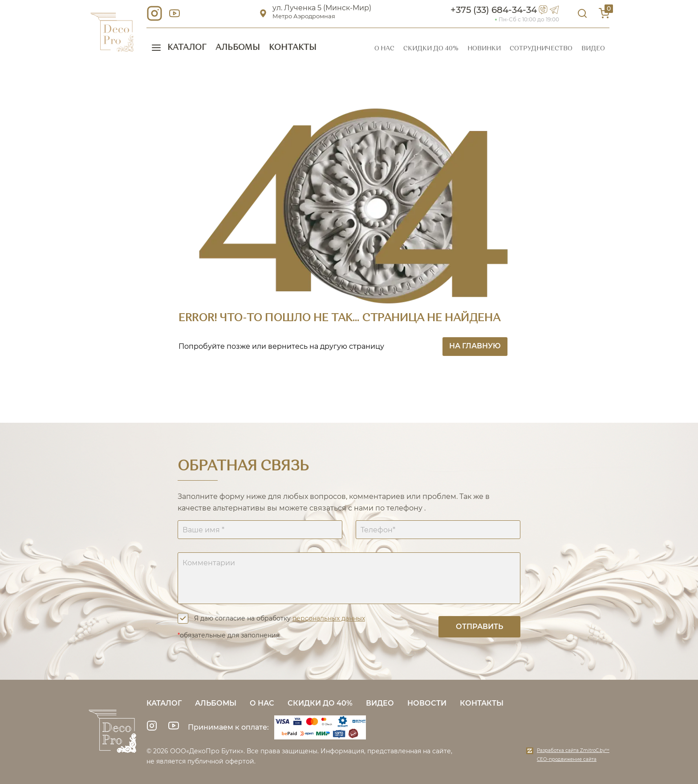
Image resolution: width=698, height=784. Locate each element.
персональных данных (329, 618)
